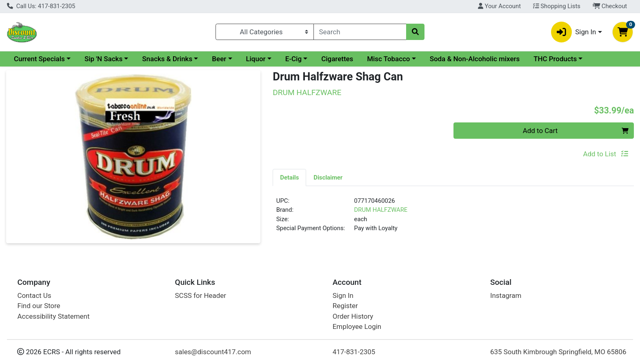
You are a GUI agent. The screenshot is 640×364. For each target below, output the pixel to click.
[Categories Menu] (264, 32)
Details (289, 178)
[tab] (289, 177)
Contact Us (34, 295)
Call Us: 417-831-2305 (41, 6)
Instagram (506, 295)
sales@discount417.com (213, 352)
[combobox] (360, 32)
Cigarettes (337, 59)
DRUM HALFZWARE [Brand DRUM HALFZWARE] (381, 210)
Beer (219, 59)
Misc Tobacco (388, 59)
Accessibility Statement (53, 316)
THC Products (555, 59)
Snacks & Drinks (167, 59)
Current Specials (39, 59)
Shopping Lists (557, 6)
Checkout (610, 6)
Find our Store (39, 306)
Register (345, 306)
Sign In (343, 295)
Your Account (499, 6)
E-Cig (293, 59)
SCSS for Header (201, 295)
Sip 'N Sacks (103, 59)
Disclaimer (328, 178)
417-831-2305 (354, 352)
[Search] (360, 32)
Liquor (256, 59)
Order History (353, 316)
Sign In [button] (574, 32)
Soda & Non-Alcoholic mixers (475, 59)
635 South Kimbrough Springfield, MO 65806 (558, 352)
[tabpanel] (453, 218)
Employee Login (357, 326)
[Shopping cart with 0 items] (623, 32)
